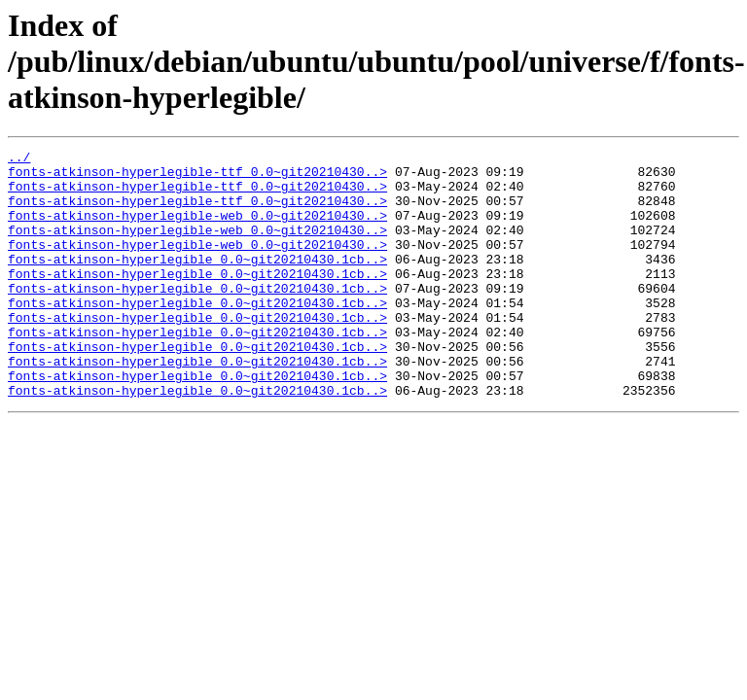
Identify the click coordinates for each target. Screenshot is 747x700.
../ (19, 159)
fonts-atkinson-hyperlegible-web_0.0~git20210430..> (197, 229)
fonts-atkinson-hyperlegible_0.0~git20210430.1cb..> (197, 282)
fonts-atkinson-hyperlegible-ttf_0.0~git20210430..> (197, 177)
